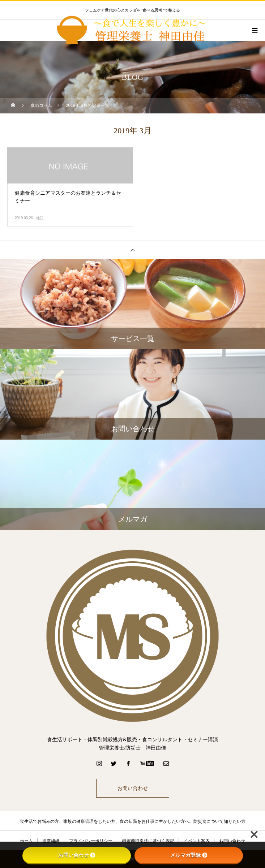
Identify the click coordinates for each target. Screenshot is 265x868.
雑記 (40, 218)
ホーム (26, 841)
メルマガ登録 (189, 855)
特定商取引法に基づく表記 (148, 841)
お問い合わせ (133, 788)
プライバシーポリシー (91, 841)
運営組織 (51, 841)
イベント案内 (197, 841)
